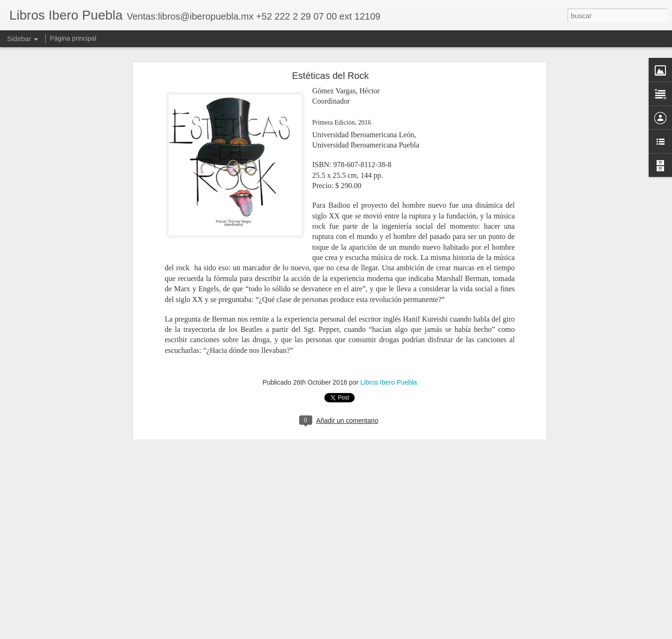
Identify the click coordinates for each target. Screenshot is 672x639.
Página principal (73, 38)
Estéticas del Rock (331, 74)
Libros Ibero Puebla (388, 381)
